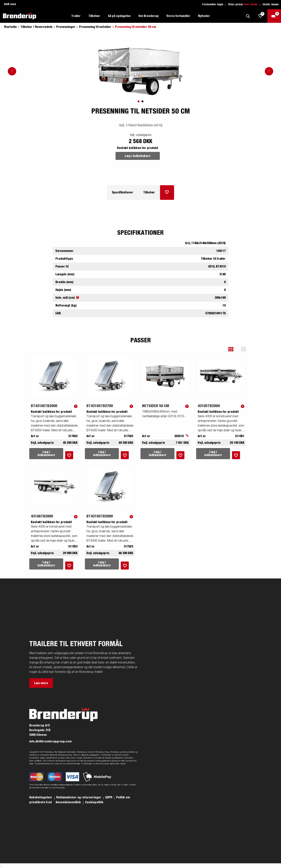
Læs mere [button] (41, 683)
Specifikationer (123, 192)
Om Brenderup (149, 16)
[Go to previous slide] (12, 71)
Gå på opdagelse (119, 16)
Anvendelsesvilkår (69, 802)
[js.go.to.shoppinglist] (261, 16)
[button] (234, 349)
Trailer (76, 16)
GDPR (109, 797)
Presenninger (66, 27)
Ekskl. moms (271, 4)
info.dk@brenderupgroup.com (50, 741)
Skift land (10, 4)
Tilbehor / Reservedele (36, 27)
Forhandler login (213, 4)
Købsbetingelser (41, 797)
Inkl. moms (251, 4)
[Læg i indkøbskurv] (167, 193)
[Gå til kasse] (274, 16)
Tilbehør (94, 16)
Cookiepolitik (94, 802)
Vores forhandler (178, 16)
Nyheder (204, 16)
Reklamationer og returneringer (79, 797)
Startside (10, 27)
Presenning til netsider (95, 27)
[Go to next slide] (269, 71)
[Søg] (248, 16)
